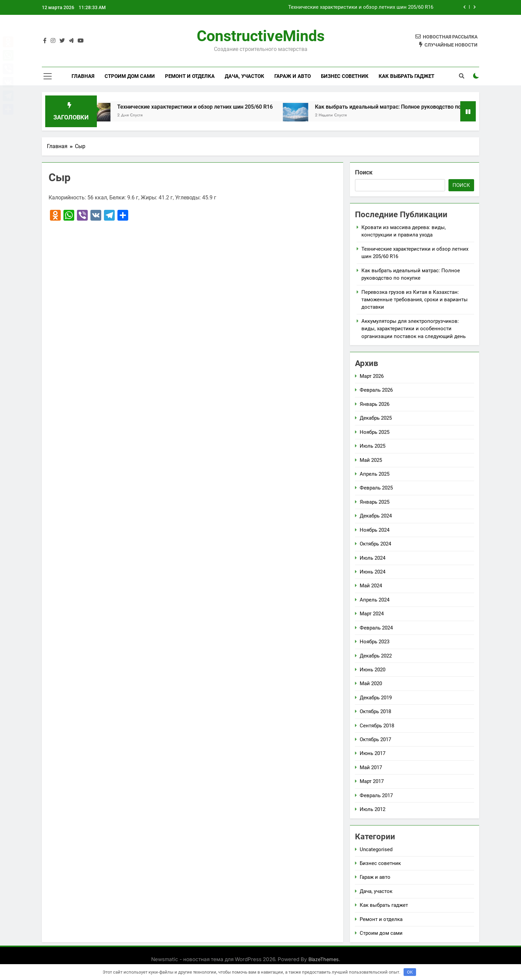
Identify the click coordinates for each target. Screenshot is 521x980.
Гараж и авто (293, 76)
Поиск (364, 172)
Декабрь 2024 (376, 516)
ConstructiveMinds (261, 36)
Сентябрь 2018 (377, 726)
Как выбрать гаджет (406, 76)
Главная (83, 76)
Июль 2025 (373, 446)
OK (410, 972)
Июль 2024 (373, 558)
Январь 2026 (375, 404)
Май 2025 (371, 460)
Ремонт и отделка (190, 76)
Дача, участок (244, 76)
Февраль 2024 (376, 628)
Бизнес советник (345, 76)
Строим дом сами (130, 76)
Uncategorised (376, 849)
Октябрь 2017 (375, 739)
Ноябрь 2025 (375, 432)
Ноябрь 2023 (375, 642)
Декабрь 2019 (376, 698)
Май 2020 (371, 683)
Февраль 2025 (376, 488)
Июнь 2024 (373, 572)
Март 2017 (372, 781)
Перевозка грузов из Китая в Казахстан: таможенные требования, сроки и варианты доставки (415, 300)
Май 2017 (371, 767)
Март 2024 (372, 614)
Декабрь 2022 (376, 656)
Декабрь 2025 (376, 418)
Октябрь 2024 (375, 544)
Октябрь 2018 (375, 711)
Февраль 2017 (376, 795)
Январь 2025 (375, 502)
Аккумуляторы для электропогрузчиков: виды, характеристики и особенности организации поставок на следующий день (414, 329)
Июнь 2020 (373, 670)
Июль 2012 (373, 809)
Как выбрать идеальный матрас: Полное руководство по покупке (418, 107)
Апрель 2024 (375, 600)
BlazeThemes (324, 959)
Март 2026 (372, 376)
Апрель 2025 (375, 474)
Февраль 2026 (376, 390)
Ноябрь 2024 (375, 530)
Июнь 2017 (373, 753)
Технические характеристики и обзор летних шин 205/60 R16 (361, 7)
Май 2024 (371, 586)
